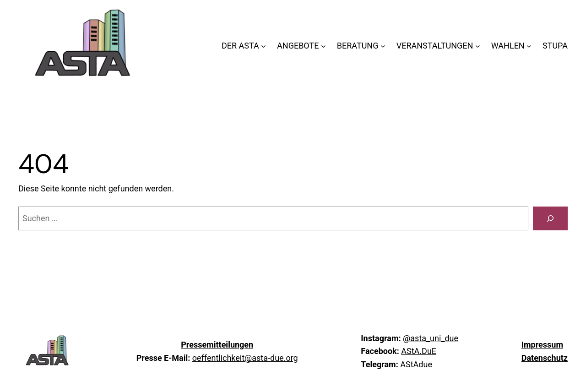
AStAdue (416, 364)
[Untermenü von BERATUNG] (383, 46)
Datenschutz (545, 358)
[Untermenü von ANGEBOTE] (323, 46)
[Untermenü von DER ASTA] (263, 46)
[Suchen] (550, 218)
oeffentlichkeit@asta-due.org (245, 358)
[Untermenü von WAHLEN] (529, 46)
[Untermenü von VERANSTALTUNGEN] (478, 46)
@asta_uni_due (431, 338)
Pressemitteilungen (217, 345)
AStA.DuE (419, 351)
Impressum (542, 345)
